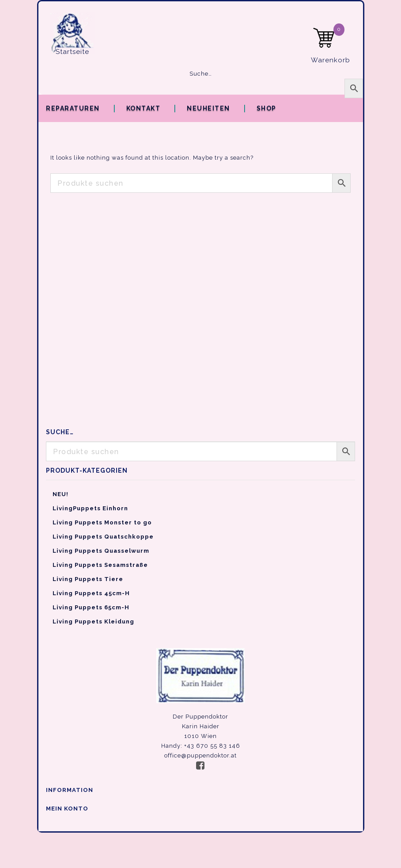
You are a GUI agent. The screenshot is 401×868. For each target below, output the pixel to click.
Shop (267, 108)
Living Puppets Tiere (88, 579)
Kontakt (144, 108)
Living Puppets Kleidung (93, 621)
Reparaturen (73, 108)
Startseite (72, 52)
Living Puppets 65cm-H (91, 607)
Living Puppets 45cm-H (91, 593)
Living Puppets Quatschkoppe (103, 537)
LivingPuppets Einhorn (90, 508)
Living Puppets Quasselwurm (101, 551)
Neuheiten (208, 108)
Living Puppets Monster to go (102, 522)
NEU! (61, 494)
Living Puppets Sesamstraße (100, 565)
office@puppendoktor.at (200, 755)
